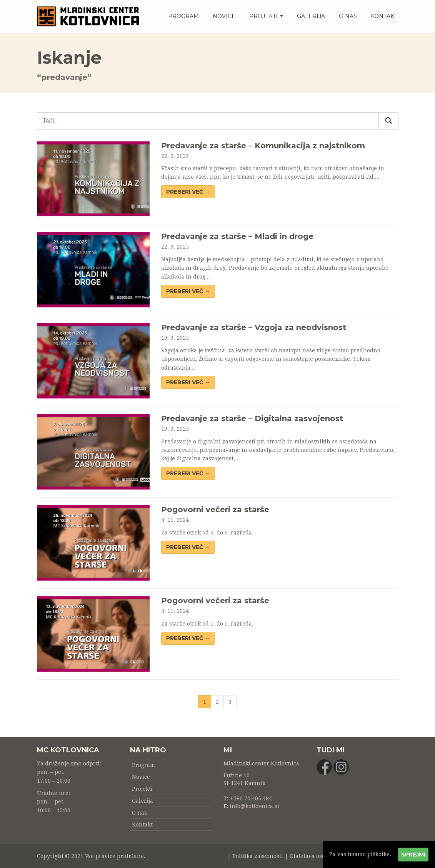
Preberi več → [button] (188, 192)
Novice (224, 16)
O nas (348, 16)
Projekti (266, 16)
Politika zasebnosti (258, 856)
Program (183, 16)
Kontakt (384, 16)
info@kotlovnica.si (254, 806)
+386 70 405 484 (251, 798)
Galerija (311, 16)
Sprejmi (413, 855)
